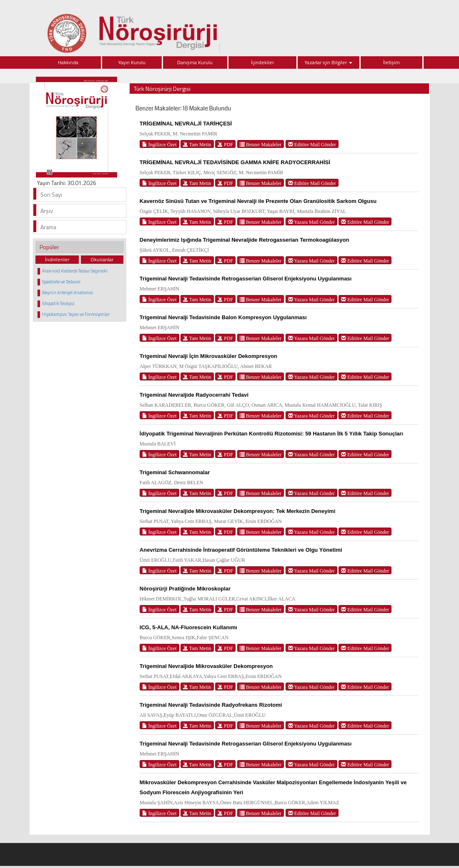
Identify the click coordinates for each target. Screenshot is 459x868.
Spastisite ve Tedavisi (61, 282)
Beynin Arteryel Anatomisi (68, 293)
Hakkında (68, 62)
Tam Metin (197, 144)
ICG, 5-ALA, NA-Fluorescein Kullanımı (188, 627)
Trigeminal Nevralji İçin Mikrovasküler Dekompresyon (208, 356)
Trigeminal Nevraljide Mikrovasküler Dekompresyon (206, 666)
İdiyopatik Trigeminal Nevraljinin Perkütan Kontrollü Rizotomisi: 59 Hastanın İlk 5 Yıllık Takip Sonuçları (271, 434)
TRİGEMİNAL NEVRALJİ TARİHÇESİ (186, 124)
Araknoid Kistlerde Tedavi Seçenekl (75, 271)
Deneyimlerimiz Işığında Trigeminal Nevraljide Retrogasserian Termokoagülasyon (245, 240)
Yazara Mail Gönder (311, 222)
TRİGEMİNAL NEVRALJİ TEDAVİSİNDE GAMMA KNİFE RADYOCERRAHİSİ (235, 162)
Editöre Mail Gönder (312, 144)
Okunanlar (102, 259)
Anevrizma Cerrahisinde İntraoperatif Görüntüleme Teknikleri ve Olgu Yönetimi (241, 550)
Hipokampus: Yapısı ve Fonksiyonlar (76, 314)
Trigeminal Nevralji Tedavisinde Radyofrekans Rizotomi (211, 705)
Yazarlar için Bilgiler (328, 62)
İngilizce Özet (159, 144)
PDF (225, 144)
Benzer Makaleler (261, 144)
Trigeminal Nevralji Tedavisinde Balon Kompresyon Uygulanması (223, 317)
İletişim (391, 62)
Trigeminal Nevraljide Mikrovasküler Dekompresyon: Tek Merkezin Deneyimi (237, 511)
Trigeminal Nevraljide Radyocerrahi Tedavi (194, 395)
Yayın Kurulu (132, 62)
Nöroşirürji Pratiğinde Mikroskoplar (185, 589)
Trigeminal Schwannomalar (175, 472)
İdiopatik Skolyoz (58, 303)
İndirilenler (57, 259)
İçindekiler (262, 62)
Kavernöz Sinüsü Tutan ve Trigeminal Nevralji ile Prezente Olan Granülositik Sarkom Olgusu (258, 201)
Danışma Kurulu (195, 62)
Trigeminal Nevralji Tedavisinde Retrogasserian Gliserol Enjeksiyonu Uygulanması (246, 279)
